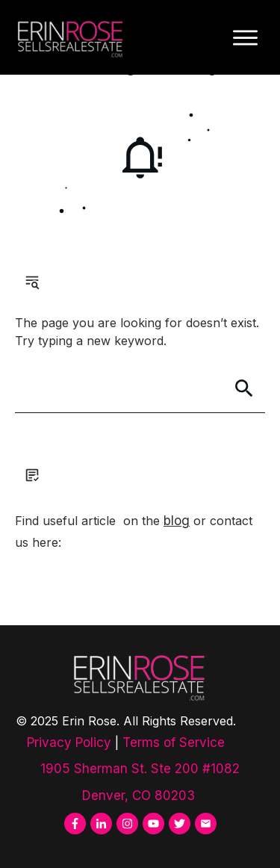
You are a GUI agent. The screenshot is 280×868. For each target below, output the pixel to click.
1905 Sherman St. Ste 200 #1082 (140, 769)
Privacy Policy (69, 743)
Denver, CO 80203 (140, 796)
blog (177, 521)
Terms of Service (174, 743)
